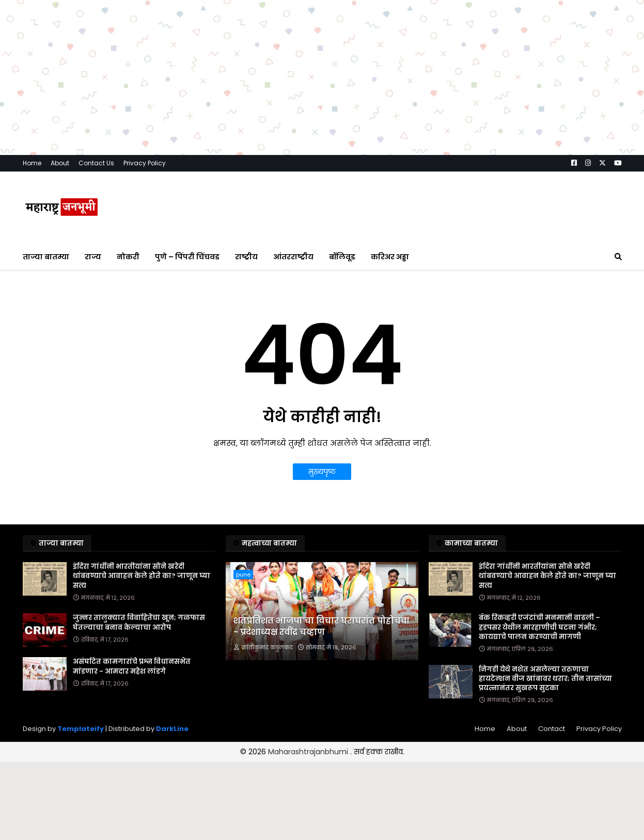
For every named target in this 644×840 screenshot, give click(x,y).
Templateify (81, 729)
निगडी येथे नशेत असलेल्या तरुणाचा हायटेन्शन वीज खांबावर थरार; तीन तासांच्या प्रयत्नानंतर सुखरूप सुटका (545, 679)
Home (32, 163)
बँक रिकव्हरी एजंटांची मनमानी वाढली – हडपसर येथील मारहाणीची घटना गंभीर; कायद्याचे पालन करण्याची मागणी (539, 627)
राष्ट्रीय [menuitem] (246, 257)
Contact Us (96, 163)
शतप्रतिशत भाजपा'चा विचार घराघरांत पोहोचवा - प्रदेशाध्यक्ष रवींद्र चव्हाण (321, 627)
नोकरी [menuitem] (128, 257)
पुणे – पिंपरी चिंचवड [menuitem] (187, 257)
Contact (552, 729)
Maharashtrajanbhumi (309, 752)
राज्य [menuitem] (93, 257)
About (60, 163)
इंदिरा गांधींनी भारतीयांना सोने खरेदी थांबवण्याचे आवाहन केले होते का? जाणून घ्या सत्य (142, 576)
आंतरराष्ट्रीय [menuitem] (293, 257)
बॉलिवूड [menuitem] (342, 257)
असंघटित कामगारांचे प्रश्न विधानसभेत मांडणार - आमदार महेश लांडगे (132, 666)
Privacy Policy (145, 163)
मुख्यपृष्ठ (322, 472)
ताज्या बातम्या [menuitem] (46, 257)
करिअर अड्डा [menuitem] (390, 257)
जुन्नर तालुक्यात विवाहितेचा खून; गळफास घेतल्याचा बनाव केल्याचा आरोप (139, 623)
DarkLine (172, 729)
